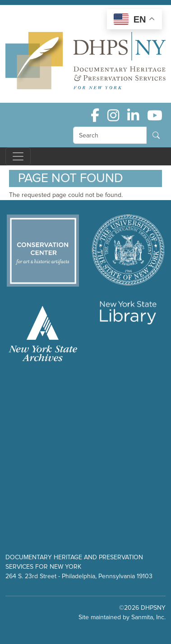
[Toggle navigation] (18, 156)
